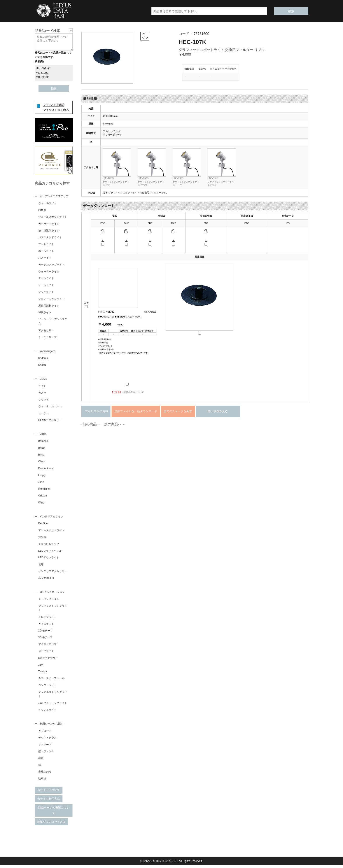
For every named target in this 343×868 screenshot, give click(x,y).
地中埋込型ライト (49, 231)
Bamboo (43, 443)
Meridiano (44, 491)
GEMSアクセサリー (50, 421)
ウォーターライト (49, 272)
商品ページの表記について (54, 813)
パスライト (45, 258)
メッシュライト (47, 712)
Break (42, 450)
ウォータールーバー (50, 408)
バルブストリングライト (53, 706)
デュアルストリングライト (53, 697)
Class (42, 463)
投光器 (42, 539)
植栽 (41, 761)
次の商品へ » (114, 424)
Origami (43, 497)
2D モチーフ (46, 633)
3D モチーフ (46, 640)
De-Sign (43, 526)
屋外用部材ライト (49, 306)
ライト (42, 387)
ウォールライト (47, 204)
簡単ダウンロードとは (51, 825)
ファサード (45, 748)
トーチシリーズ (47, 338)
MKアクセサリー (48, 661)
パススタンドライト (50, 238)
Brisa (41, 456)
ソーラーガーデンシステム (53, 322)
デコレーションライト (51, 299)
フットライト (46, 245)
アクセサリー (46, 331)
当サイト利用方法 (49, 802)
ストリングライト (49, 602)
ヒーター (44, 415)
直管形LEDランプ (49, 546)
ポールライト (46, 251)
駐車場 (42, 782)
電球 (41, 567)
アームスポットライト (51, 533)
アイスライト (46, 626)
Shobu (42, 366)
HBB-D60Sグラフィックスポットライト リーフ (186, 182)
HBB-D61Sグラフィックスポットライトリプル (221, 182)
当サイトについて (49, 793)
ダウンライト (46, 279)
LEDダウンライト (49, 560)
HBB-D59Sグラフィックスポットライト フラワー (151, 182)
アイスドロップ (47, 647)
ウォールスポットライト (53, 217)
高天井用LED (46, 580)
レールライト (46, 286)
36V (41, 667)
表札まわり (45, 775)
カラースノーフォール (51, 681)
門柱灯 (42, 210)
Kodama (43, 359)
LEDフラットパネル (50, 553)
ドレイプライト (47, 620)
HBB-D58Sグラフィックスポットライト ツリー (116, 182)
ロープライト (46, 654)
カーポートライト (49, 224)
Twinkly (43, 674)
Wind (41, 504)
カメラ (42, 394)
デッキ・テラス (47, 741)
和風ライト (45, 313)
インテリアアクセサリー (53, 573)
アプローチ (45, 734)
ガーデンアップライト (51, 265)
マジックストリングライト (53, 611)
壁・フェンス (46, 754)
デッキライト (46, 292)
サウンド (44, 401)
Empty (42, 477)
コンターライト (47, 688)
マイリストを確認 (54, 105)
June (41, 484)
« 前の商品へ (90, 424)
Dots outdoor (46, 470)
